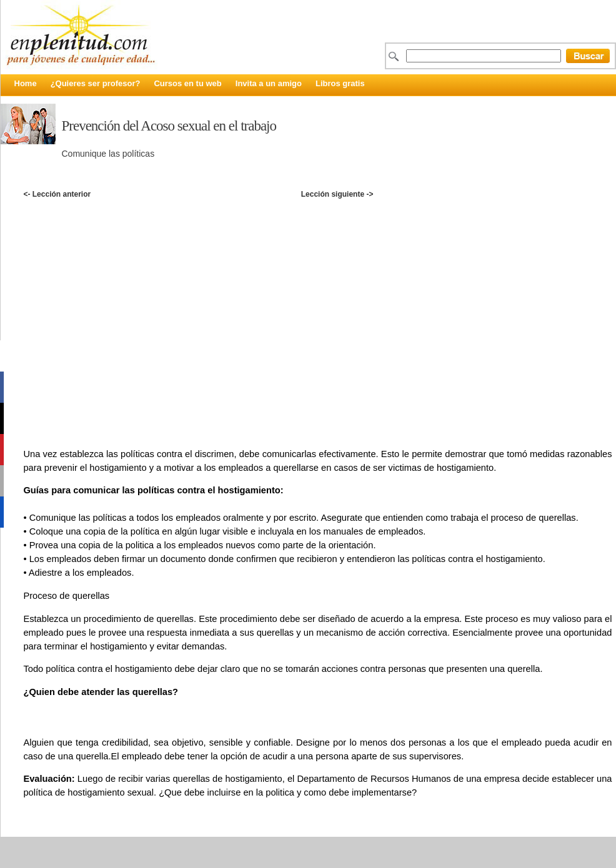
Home (26, 83)
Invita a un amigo (269, 83)
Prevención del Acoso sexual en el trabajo (169, 126)
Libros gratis (340, 83)
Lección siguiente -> (337, 194)
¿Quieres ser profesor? (96, 83)
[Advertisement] (128, 314)
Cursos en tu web (187, 83)
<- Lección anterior (57, 194)
